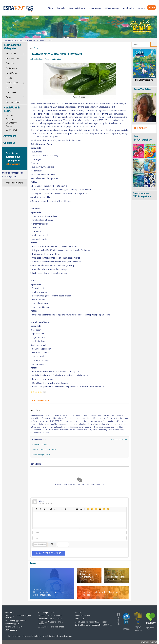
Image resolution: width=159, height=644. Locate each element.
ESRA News (11, 130)
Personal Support (12, 624)
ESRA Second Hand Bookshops (51, 627)
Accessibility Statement (33, 636)
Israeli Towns (86, 571)
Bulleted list (62, 509)
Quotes (77, 509)
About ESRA (10, 613)
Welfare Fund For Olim (13, 627)
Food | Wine (44, 59)
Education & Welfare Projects (50, 616)
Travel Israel (86, 595)
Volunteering (12, 123)
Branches (10, 119)
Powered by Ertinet (148, 642)
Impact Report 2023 (46, 613)
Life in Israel (11, 92)
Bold (36, 509)
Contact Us (79, 619)
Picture (55, 509)
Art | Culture (11, 54)
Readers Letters (13, 102)
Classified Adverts (15, 183)
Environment (12, 68)
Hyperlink (51, 509)
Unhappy (104, 509)
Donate (78, 613)
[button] (126, 619)
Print (36, 48)
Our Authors (141, 128)
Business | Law (13, 59)
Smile (92, 509)
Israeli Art (112, 574)
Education (10, 63)
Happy (88, 509)
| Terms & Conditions (49, 636)
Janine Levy (56, 59)
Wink (108, 509)
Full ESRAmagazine (144, 80)
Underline (44, 509)
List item (70, 509)
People (9, 97)
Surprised (96, 509)
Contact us (9, 143)
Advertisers (10, 136)
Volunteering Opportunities (15, 621)
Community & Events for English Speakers (18, 617)
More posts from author (119, 439)
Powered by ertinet (65, 636)
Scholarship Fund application (50, 619)
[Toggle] (24, 53)
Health (9, 78)
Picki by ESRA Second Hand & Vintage (50, 623)
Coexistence (39, 589)
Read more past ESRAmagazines (142, 195)
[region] (79, 27)
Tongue (100, 509)
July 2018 (34, 59)
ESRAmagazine (11, 630)
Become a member (82, 616)
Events (9, 126)
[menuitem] (51, 8)
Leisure (9, 88)
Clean (81, 509)
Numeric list (66, 509)
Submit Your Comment (49, 553)
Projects (10, 116)
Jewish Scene (12, 83)
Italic (40, 509)
